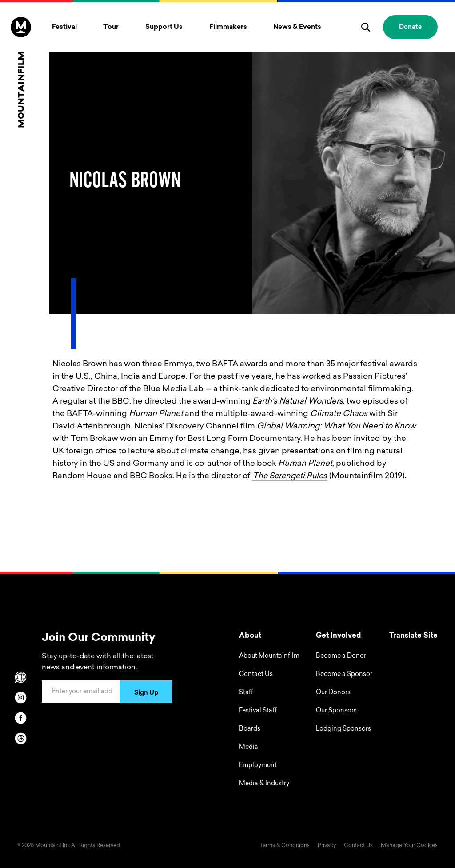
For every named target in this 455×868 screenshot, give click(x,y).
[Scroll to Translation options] (21, 677)
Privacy (327, 846)
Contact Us (256, 675)
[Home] (21, 72)
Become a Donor (341, 656)
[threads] (21, 738)
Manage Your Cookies (409, 846)
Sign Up (146, 693)
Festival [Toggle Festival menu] (64, 27)
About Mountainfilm (269, 656)
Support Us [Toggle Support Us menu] (164, 27)
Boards (250, 729)
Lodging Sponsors (343, 729)
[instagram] (21, 697)
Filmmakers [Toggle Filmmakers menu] (228, 27)
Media (249, 748)
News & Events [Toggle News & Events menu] (297, 27)
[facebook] (21, 718)
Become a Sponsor (344, 675)
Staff (246, 693)
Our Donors (333, 693)
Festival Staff (258, 711)
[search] (366, 27)
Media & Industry (264, 784)
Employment (258, 766)
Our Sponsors (336, 711)
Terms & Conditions (285, 846)
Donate (410, 28)
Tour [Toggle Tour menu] (111, 27)
